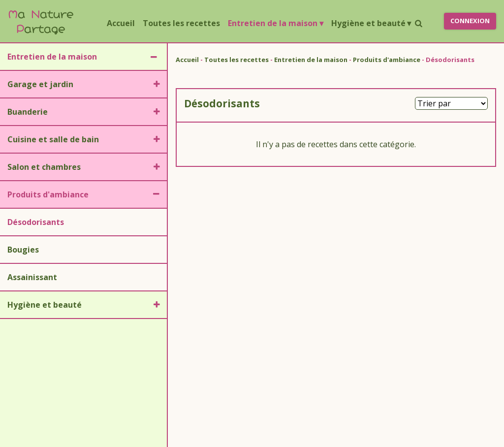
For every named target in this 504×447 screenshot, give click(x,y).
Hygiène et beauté (371, 23)
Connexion (470, 21)
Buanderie (28, 112)
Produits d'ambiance (48, 194)
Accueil (123, 23)
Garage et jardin (40, 84)
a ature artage (41, 21)
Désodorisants (36, 222)
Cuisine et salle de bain (53, 139)
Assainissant (32, 277)
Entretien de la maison (275, 23)
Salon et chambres (44, 167)
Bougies (23, 250)
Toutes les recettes (181, 23)
